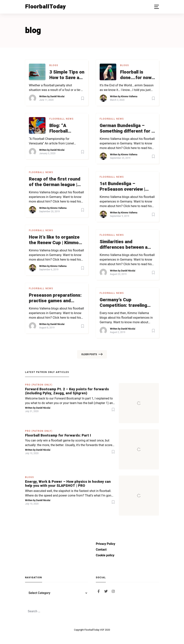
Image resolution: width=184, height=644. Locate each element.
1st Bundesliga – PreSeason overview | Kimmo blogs (122, 187)
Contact (101, 550)
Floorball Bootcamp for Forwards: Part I (58, 436)
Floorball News (61, 119)
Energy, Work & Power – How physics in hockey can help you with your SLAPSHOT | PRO (68, 484)
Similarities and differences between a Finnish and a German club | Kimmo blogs (127, 245)
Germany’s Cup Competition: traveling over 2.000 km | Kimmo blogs (124, 303)
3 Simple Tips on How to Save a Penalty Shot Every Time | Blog (67, 75)
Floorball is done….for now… (138, 75)
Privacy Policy (105, 544)
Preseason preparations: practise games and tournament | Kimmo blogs (55, 298)
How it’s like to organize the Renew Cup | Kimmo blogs (54, 240)
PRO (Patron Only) (39, 385)
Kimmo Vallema (129, 96)
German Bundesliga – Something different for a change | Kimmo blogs (127, 129)
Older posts (92, 354)
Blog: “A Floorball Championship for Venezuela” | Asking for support (66, 129)
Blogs (54, 65)
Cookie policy (105, 555)
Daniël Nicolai (57, 96)
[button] (157, 7)
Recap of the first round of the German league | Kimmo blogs (55, 182)
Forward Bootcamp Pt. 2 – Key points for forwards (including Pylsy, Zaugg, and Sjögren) (67, 391)
